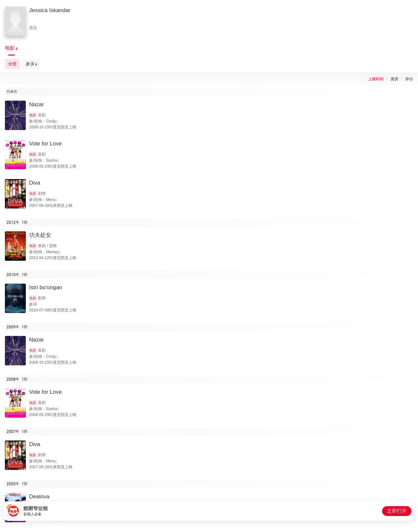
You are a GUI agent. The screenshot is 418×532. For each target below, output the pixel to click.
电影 (33, 115)
